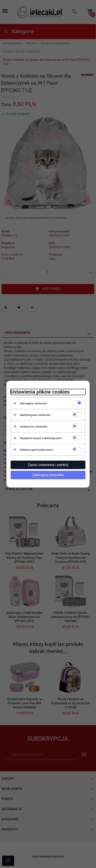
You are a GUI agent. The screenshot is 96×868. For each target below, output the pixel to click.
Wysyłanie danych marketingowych (41, 438)
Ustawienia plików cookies (40, 392)
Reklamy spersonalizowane (36, 450)
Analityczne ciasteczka (34, 427)
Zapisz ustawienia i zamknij (48, 465)
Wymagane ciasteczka (33, 403)
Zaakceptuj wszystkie (48, 475)
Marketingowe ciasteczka (35, 415)
